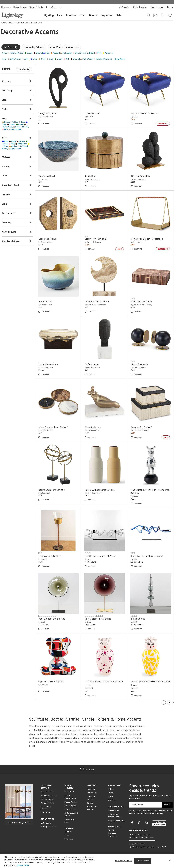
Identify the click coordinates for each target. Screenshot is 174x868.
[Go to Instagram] (147, 822)
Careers (90, 802)
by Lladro (135, 496)
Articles (111, 788)
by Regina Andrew (138, 367)
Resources (69, 838)
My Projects (124, 7)
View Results (24, 69)
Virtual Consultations (70, 796)
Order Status (46, 811)
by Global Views (45, 304)
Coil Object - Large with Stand (101, 556)
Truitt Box (90, 176)
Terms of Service (151, 813)
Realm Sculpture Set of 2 (52, 489)
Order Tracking (140, 7)
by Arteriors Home (46, 117)
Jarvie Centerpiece (49, 364)
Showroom (6, 7)
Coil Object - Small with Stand (147, 556)
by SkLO (88, 559)
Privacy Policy (135, 813)
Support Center (37, 7)
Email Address (137, 804)
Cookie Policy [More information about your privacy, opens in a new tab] (23, 865)
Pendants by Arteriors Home (116, 821)
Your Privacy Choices (46, 807)
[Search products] (149, 15)
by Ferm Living (137, 242)
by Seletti (89, 117)
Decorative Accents (36, 23)
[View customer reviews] (159, 822)
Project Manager (71, 801)
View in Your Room (70, 820)
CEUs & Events (70, 808)
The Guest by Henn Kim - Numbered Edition (150, 491)
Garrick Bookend (48, 239)
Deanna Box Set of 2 (142, 427)
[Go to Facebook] (133, 822)
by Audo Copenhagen (94, 492)
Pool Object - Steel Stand (52, 618)
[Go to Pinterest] (139, 822)
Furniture (71, 16)
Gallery (111, 792)
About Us (91, 788)
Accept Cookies (143, 861)
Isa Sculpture (92, 364)
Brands (93, 16)
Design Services (20, 7)
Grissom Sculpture (141, 176)
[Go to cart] (170, 15)
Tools (67, 835)
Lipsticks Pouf (92, 114)
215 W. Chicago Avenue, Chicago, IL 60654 (148, 846)
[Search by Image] (155, 16)
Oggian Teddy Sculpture (52, 681)
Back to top (87, 768)
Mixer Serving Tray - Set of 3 (54, 427)
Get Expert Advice (48, 826)
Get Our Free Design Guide (19, 822)
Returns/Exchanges (49, 795)
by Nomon (43, 559)
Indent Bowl (45, 301)
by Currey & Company (94, 242)
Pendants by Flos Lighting (115, 827)
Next (173, 702)
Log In (170, 7)
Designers (112, 799)
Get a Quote (46, 822)
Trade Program (157, 7)
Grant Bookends (139, 364)
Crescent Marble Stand (97, 301)
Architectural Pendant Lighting (115, 815)
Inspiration (107, 16)
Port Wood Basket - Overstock (147, 239)
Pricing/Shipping (47, 798)
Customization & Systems (71, 814)
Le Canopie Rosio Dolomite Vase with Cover (151, 682)
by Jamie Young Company (95, 304)
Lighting (49, 16)
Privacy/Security (47, 802)
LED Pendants (113, 810)
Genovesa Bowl (47, 176)
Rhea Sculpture (93, 427)
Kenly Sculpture (47, 114)
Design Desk (69, 791)
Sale (119, 16)
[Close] (170, 860)
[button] (58, 53)
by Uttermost (44, 179)
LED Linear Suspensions (112, 834)
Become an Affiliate (92, 807)
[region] (87, 861)
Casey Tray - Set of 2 (96, 239)
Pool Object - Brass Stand (98, 618)
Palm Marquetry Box (142, 301)
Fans (60, 16)
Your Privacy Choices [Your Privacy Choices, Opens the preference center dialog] (123, 861)
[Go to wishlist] (163, 15)
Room (83, 16)
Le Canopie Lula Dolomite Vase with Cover (104, 682)
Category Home (6, 23)
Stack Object (138, 618)
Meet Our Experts (91, 797)
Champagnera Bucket (50, 556)
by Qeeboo (43, 684)
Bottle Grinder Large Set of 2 (100, 489)
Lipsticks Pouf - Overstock (145, 114)
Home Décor (25, 23)
